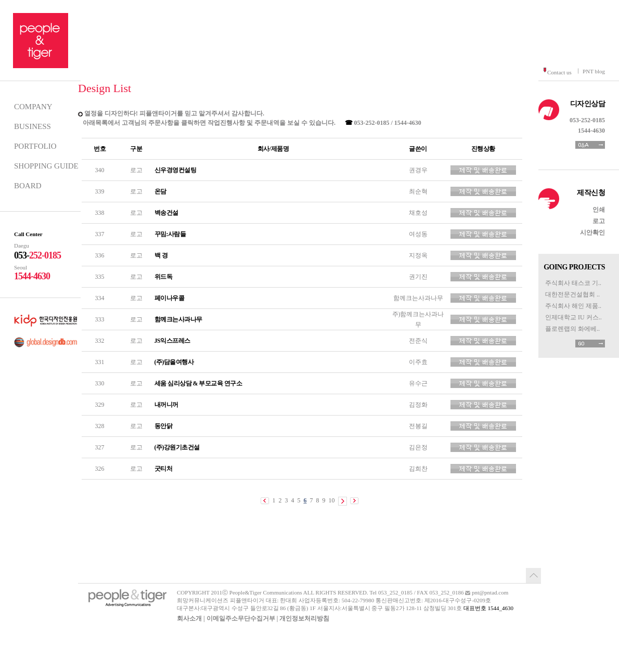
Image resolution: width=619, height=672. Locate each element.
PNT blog (594, 71)
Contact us (559, 72)
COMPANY (33, 107)
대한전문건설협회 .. (572, 294)
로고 (599, 221)
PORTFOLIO (35, 146)
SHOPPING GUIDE (46, 166)
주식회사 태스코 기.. (573, 283)
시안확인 (592, 232)
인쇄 (599, 210)
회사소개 (189, 618)
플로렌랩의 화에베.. (572, 329)
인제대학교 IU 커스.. (573, 317)
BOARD (28, 186)
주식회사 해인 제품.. (573, 306)
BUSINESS (33, 126)
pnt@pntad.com (490, 592)
